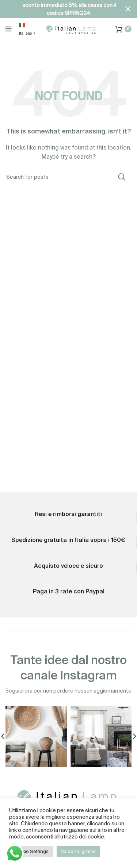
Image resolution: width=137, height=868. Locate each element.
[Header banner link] (58, 9)
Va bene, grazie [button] (78, 851)
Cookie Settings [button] (31, 851)
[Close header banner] (128, 9)
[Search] (68, 177)
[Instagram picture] (36, 737)
